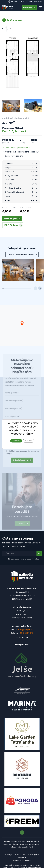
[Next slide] (40, 288)
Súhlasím (16, 441)
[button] (40, 7)
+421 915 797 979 (26, 633)
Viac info (28, 441)
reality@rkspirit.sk (25, 629)
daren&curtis (27, 860)
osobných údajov (33, 559)
